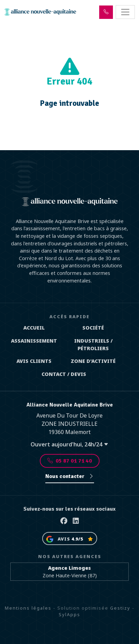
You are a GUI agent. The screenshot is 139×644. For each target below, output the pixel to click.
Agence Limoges (69, 568)
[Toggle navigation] (125, 12)
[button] (106, 12)
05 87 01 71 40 (70, 461)
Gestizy (120, 608)
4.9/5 (77, 539)
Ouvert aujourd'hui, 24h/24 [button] (69, 444)
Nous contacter (70, 476)
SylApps (69, 614)
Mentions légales (28, 608)
